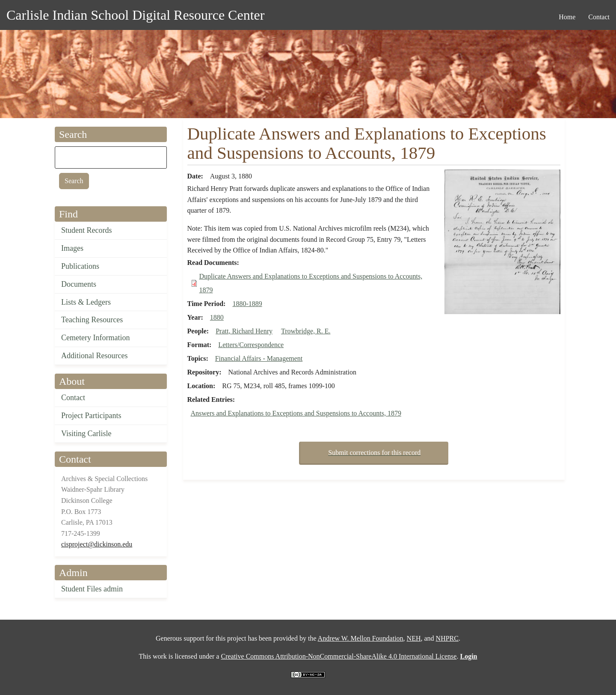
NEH (414, 638)
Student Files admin (92, 589)
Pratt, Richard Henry (244, 331)
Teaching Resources (92, 320)
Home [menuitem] (567, 17)
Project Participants (91, 416)
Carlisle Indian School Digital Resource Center (135, 15)
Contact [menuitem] (599, 17)
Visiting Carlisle (86, 434)
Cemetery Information (95, 338)
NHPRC (447, 638)
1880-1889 (247, 304)
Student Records (87, 230)
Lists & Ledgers (86, 302)
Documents (79, 284)
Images (72, 248)
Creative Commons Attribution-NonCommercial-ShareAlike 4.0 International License (339, 656)
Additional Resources (94, 356)
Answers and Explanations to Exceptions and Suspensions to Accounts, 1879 (296, 413)
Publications (80, 266)
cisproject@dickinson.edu (97, 544)
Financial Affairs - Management (259, 358)
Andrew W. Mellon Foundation (361, 638)
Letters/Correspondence (251, 345)
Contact (73, 398)
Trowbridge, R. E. (306, 331)
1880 (217, 317)
